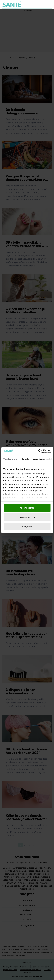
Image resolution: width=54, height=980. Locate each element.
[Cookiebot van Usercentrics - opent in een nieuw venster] (38, 451)
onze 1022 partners (21, 473)
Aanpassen (27, 517)
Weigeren (27, 527)
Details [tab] (25, 459)
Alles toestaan (27, 508)
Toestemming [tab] (10, 459)
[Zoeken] (49, 4)
